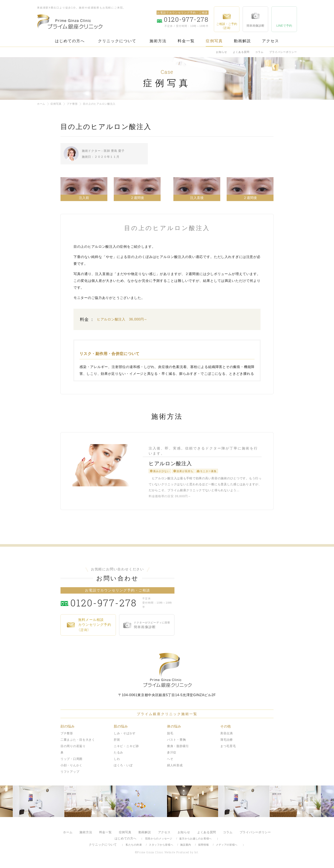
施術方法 (158, 41)
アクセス (271, 41)
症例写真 (214, 41)
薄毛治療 (227, 742)
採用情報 (204, 847)
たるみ (118, 755)
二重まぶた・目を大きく (78, 742)
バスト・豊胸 (176, 742)
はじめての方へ (70, 41)
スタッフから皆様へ (161, 847)
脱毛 (170, 735)
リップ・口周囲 (71, 761)
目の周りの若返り (73, 748)
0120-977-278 (105, 605)
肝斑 (117, 742)
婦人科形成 (175, 767)
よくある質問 (241, 52)
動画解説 (242, 41)
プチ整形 (72, 104)
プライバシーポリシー (283, 52)
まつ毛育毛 (228, 748)
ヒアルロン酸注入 (169, 464)
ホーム (41, 104)
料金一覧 (186, 41)
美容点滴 (227, 735)
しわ (117, 761)
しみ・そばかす (125, 735)
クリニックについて (117, 41)
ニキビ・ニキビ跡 (126, 748)
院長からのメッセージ (159, 841)
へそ (170, 761)
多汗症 (172, 755)
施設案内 (186, 847)
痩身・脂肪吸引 (178, 748)
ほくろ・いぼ (123, 767)
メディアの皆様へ (227, 847)
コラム (259, 52)
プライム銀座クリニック (167, 672)
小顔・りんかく (71, 767)
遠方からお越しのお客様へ (195, 841)
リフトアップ (70, 774)
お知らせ (222, 52)
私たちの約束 (134, 847)
